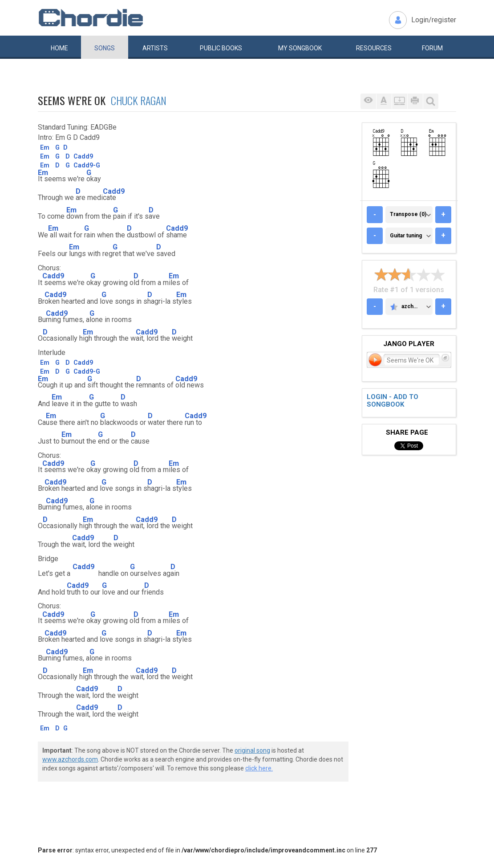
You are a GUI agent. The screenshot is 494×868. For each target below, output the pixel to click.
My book (300, 48)
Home (59, 48)
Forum (432, 48)
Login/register (434, 20)
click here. (259, 768)
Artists (155, 48)
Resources (374, 48)
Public (221, 48)
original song (252, 750)
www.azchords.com (70, 759)
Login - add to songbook (393, 401)
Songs (105, 48)
